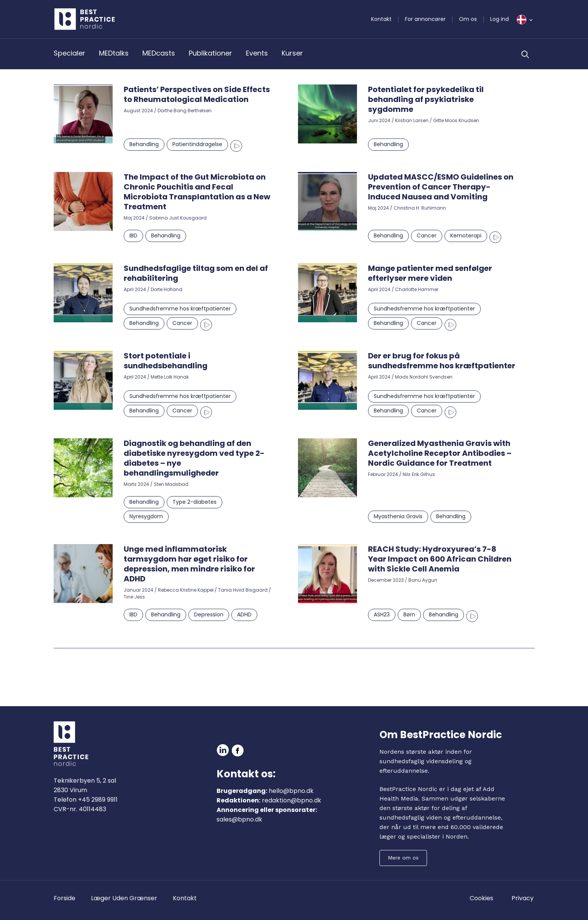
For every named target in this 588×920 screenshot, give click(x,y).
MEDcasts (159, 53)
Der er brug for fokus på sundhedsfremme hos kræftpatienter (442, 361)
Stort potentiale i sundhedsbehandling (166, 361)
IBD (133, 236)
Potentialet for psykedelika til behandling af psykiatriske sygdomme (426, 99)
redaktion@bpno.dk (292, 800)
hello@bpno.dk (291, 791)
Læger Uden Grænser (124, 898)
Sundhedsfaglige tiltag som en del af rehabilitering (196, 273)
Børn (409, 614)
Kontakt (381, 19)
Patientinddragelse (197, 144)
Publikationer (210, 53)
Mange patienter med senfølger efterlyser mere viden (430, 273)
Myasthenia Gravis (398, 516)
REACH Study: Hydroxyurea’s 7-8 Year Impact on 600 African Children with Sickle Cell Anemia (440, 559)
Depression (209, 614)
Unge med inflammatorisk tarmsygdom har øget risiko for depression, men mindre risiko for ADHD (189, 564)
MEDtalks (114, 53)
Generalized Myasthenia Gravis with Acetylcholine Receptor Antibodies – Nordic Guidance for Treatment (440, 453)
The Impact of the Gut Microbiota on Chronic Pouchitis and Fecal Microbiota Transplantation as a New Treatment (197, 192)
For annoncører (425, 19)
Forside (65, 898)
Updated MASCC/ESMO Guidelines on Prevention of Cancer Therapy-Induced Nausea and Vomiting (441, 187)
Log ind (500, 19)
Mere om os (403, 858)
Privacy (523, 898)
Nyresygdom (146, 516)
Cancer (427, 236)
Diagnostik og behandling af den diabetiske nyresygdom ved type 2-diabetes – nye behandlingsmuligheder (194, 458)
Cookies (481, 898)
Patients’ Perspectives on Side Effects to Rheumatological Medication (197, 94)
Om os (468, 19)
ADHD (244, 614)
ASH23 (382, 614)
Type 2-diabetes (194, 502)
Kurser (292, 53)
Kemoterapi (466, 236)
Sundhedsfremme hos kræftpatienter (180, 309)
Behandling (144, 144)
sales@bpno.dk (239, 819)
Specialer (69, 53)
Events (257, 53)
